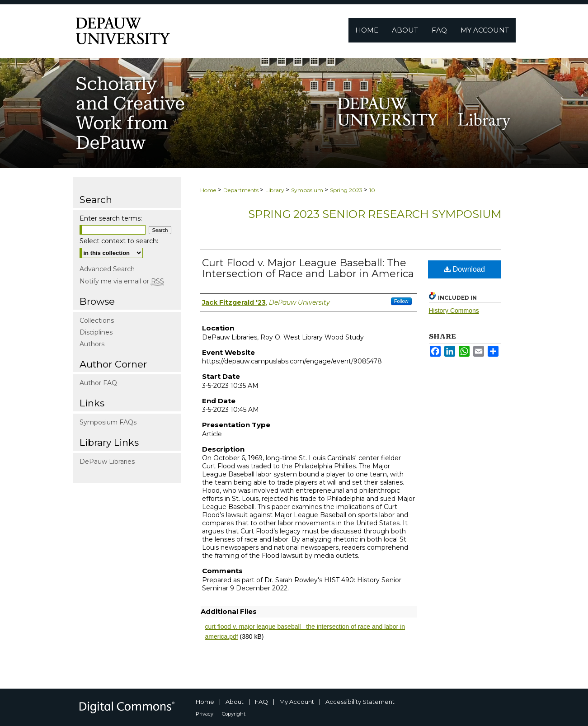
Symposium (308, 190)
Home (208, 190)
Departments (242, 190)
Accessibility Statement (360, 702)
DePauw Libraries (107, 462)
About (235, 702)
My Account (297, 702)
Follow (401, 301)
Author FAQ (98, 383)
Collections (97, 321)
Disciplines (96, 332)
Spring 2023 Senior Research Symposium (375, 214)
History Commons (454, 311)
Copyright (234, 714)
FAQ (261, 702)
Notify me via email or (122, 281)
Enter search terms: (111, 218)
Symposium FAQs (108, 422)
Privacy (205, 714)
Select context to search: (119, 241)
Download (464, 269)
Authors (92, 344)
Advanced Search (107, 269)
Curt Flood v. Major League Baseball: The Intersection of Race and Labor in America (308, 268)
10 (372, 190)
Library (275, 190)
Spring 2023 (347, 190)
